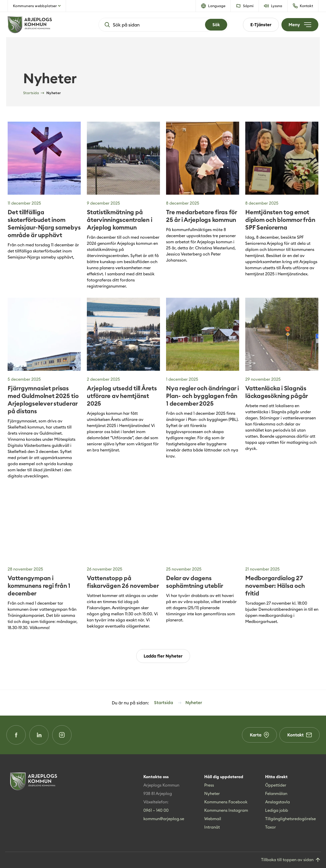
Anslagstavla (277, 802)
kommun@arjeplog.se (164, 819)
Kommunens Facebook (226, 802)
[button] (213, 6)
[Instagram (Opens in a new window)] (62, 735)
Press (209, 785)
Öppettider (276, 785)
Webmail (213, 819)
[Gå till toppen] (291, 860)
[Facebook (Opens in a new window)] (16, 735)
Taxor (270, 827)
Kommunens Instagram (226, 810)
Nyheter (212, 793)
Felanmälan (276, 793)
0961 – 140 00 (156, 810)
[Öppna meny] (300, 25)
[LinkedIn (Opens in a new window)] (39, 735)
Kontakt (300, 735)
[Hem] (46, 25)
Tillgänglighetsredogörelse (290, 819)
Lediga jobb (277, 810)
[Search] (216, 25)
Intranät (212, 827)
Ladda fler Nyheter (163, 656)
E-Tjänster (261, 25)
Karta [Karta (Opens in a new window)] (259, 735)
